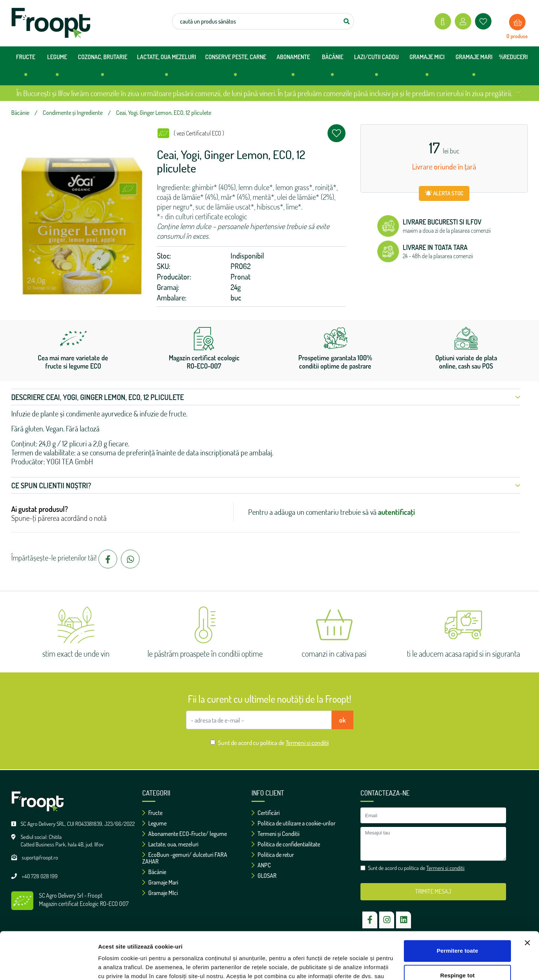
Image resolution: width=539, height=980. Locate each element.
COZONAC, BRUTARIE (103, 68)
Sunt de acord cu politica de (273, 743)
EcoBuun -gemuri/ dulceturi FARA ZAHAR (185, 858)
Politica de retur (273, 855)
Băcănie (154, 872)
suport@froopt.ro (40, 857)
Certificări (266, 813)
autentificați (397, 512)
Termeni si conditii (307, 743)
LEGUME (57, 68)
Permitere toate (458, 910)
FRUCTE (26, 68)
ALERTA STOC (444, 193)
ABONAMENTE (293, 68)
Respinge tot (457, 935)
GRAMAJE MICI (427, 68)
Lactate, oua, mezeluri (170, 844)
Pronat (240, 277)
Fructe (152, 813)
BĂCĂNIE (333, 68)
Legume (154, 823)
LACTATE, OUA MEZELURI (167, 68)
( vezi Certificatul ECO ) (199, 133)
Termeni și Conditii (275, 834)
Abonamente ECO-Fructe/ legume (185, 834)
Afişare (108, 965)
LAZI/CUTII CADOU (376, 68)
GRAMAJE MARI (474, 68)
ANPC (261, 865)
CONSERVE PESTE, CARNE (236, 68)
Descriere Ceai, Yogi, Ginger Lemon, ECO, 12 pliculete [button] (266, 397)
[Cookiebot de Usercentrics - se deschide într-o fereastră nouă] (48, 965)
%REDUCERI (513, 57)
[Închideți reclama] (527, 902)
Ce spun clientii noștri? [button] (266, 485)
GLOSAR (264, 876)
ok (342, 720)
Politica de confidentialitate (286, 844)
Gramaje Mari (160, 882)
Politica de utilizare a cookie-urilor (293, 823)
